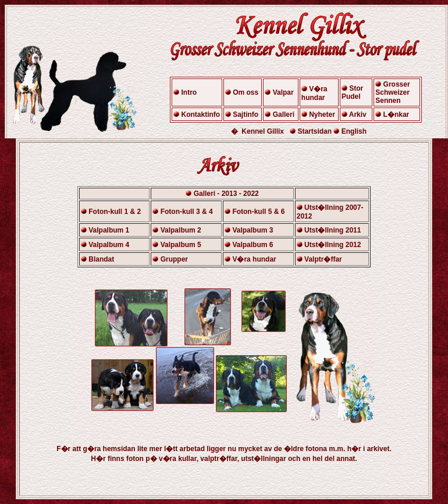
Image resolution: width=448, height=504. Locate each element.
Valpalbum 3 (253, 230)
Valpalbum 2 (181, 230)
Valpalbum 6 (253, 245)
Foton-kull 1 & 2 (115, 212)
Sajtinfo (246, 115)
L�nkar (397, 115)
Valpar (283, 92)
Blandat (101, 259)
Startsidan (314, 131)
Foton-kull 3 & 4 (187, 212)
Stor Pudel (352, 92)
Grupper (174, 259)
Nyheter (322, 115)
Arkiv (358, 115)
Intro (189, 92)
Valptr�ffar (323, 259)
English (354, 131)
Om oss (246, 92)
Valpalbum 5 (181, 245)
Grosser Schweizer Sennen (392, 92)
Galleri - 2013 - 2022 (226, 194)
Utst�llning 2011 (333, 230)
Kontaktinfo (201, 115)
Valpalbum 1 (109, 230)
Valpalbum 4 (109, 245)
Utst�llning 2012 (333, 245)
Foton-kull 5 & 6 (258, 212)
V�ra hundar (314, 93)
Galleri (282, 115)
